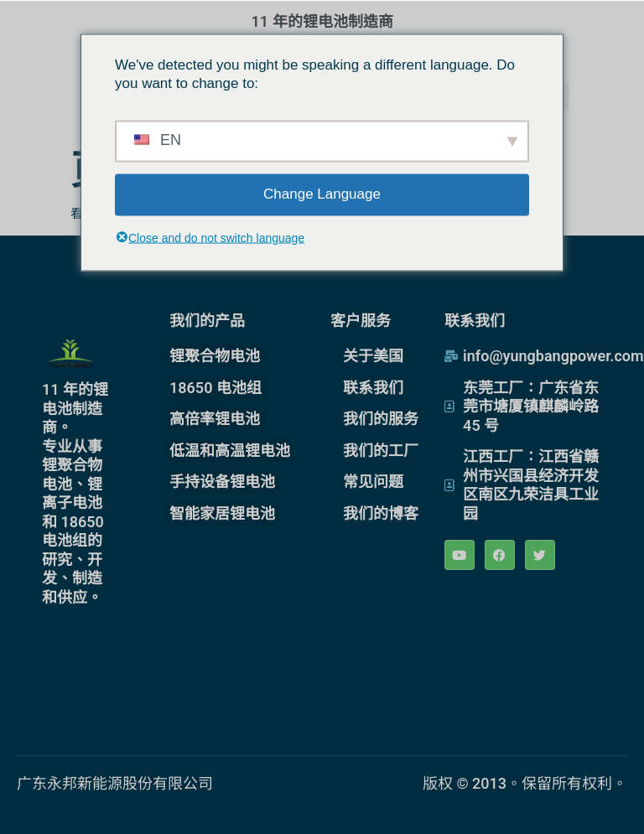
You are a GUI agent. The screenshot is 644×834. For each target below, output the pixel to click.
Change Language (322, 194)
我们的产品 (207, 321)
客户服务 (361, 321)
